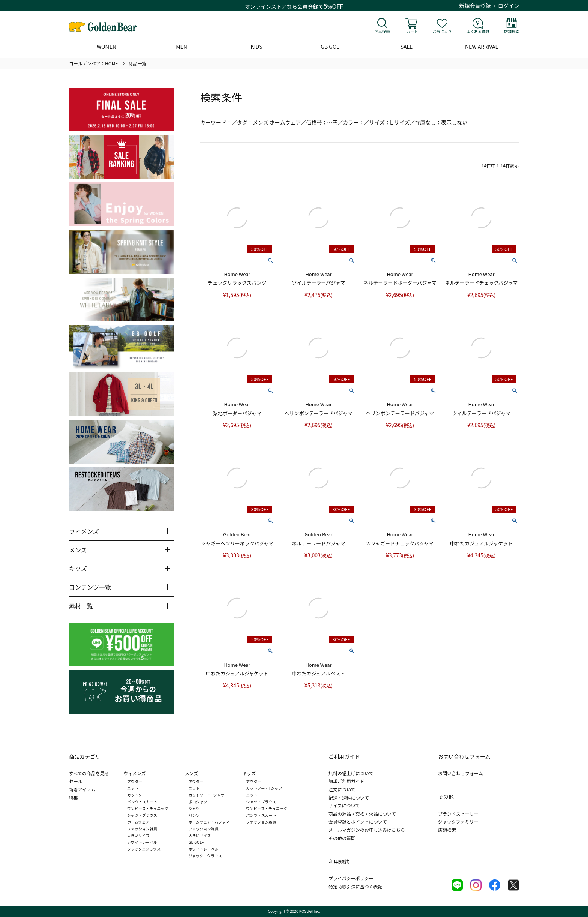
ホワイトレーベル (142, 842)
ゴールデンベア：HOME (93, 63)
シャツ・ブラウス (142, 815)
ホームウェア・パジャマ (209, 822)
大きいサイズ (138, 835)
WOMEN (106, 47)
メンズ (192, 773)
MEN (181, 47)
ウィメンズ (135, 773)
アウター (135, 781)
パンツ (194, 815)
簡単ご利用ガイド (346, 781)
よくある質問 (478, 31)
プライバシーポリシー (351, 878)
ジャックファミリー (458, 822)
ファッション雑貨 (142, 829)
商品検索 (382, 31)
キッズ (249, 773)
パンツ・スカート (142, 802)
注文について (342, 789)
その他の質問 (342, 838)
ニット (133, 788)
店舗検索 (511, 31)
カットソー (136, 795)
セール (76, 781)
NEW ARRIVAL (481, 47)
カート (412, 31)
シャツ (194, 808)
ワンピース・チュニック (148, 808)
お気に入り (442, 31)
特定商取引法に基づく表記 (355, 886)
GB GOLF (331, 47)
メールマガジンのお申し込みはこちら (367, 830)
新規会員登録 (475, 6)
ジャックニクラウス (144, 849)
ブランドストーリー (458, 814)
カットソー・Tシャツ (207, 795)
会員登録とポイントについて (358, 822)
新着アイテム (82, 789)
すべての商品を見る (89, 773)
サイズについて (344, 805)
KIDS (256, 47)
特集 (73, 798)
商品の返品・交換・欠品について (362, 814)
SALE (407, 47)
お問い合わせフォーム (460, 773)
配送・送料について (349, 798)
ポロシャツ (198, 802)
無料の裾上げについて (351, 773)
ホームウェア (138, 822)
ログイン (508, 6)
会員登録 (308, 6)
